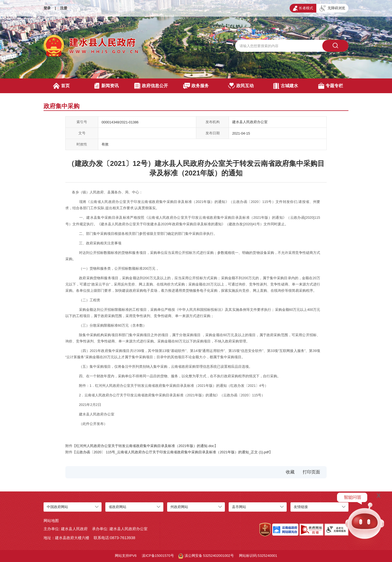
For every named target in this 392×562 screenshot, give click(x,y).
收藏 (290, 472)
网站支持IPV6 (126, 556)
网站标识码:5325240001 (258, 556)
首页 (61, 86)
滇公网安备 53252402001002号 (206, 556)
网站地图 (51, 521)
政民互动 (241, 86)
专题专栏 (331, 86)
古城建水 (286, 86)
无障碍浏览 (332, 8)
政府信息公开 (151, 86)
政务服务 (196, 86)
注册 (64, 8)
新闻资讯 (106, 86)
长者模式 (303, 8)
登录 (47, 8)
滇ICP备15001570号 (158, 556)
